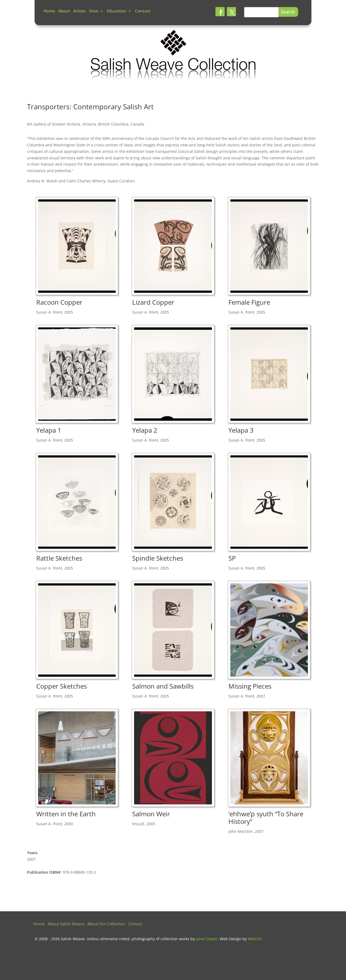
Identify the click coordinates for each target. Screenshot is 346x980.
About (64, 11)
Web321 (255, 939)
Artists (79, 11)
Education (117, 11)
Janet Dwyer (207, 939)
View (94, 11)
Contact (143, 11)
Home (49, 11)
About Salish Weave (66, 924)
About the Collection (106, 924)
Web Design (231, 939)
